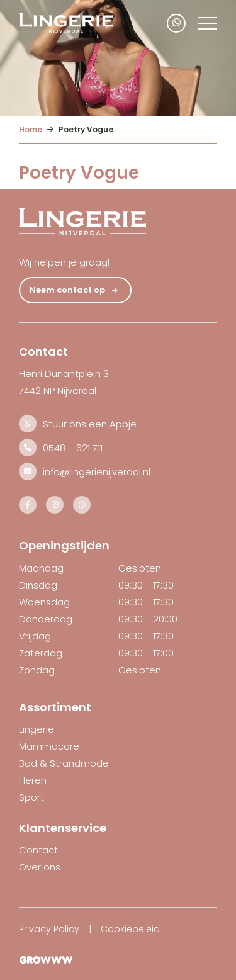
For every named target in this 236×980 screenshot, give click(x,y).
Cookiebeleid (130, 929)
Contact (38, 850)
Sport (31, 797)
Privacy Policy (49, 929)
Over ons (40, 867)
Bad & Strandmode (64, 763)
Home (31, 129)
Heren (33, 780)
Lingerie (37, 729)
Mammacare (49, 746)
